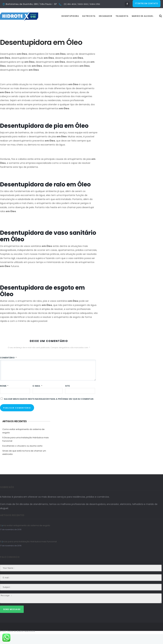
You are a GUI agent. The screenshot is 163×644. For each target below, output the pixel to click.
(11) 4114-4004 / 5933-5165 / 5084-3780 (82, 4)
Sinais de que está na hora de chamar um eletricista (24, 462)
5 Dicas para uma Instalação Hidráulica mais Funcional (26, 449)
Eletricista (97, 26)
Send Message (12, 619)
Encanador (113, 26)
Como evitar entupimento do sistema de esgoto (23, 441)
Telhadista (130, 26)
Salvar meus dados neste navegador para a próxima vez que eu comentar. (49, 409)
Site (67, 396)
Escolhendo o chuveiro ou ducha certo (22, 456)
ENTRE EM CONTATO (147, 4)
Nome (4, 396)
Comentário (8, 368)
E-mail (37, 396)
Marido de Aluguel (151, 26)
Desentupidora (78, 26)
